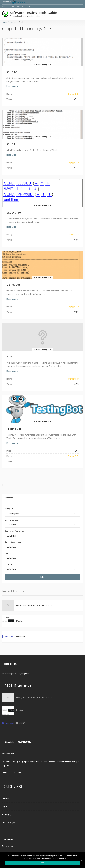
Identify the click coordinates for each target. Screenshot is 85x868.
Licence (9, 564)
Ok (42, 863)
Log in (5, 806)
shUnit (11, 144)
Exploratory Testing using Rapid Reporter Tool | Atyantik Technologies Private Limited (37, 762)
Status (8, 553)
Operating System (13, 542)
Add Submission (8, 6)
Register (20, 6)
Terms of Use (8, 846)
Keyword (9, 498)
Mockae (20, 621)
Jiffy (9, 357)
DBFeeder (13, 285)
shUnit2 (12, 72)
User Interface (12, 520)
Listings (13, 22)
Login (28, 6)
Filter (43, 577)
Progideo (25, 674)
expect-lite (14, 213)
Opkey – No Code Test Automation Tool (34, 605)
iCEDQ (16, 754)
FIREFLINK (21, 636)
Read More (12, 86)
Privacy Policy (8, 839)
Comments (9, 823)
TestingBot (14, 429)
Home (4, 22)
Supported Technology (15, 531)
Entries (7, 815)
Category (9, 509)
